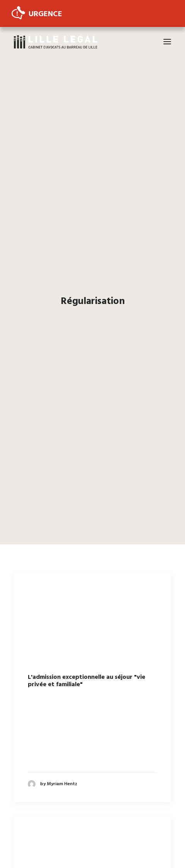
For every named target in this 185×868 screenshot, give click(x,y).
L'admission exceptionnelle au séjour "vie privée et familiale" (87, 671)
